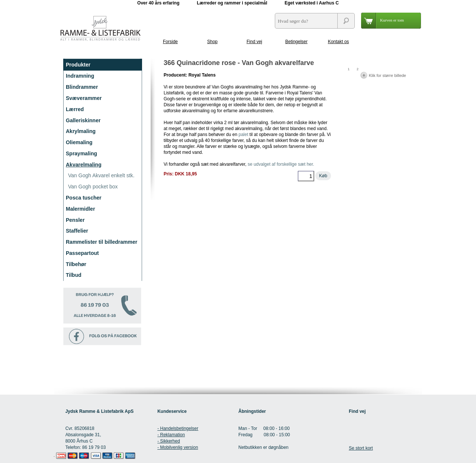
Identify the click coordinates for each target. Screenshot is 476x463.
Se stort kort (361, 448)
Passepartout (82, 253)
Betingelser (296, 42)
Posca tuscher (84, 198)
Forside (170, 42)
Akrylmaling (81, 131)
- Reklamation (171, 435)
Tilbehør (76, 264)
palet (243, 135)
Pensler (75, 220)
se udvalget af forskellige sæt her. (281, 164)
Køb (323, 176)
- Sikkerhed (169, 441)
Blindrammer (82, 87)
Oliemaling (79, 142)
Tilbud (74, 275)
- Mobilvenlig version (178, 447)
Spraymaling (81, 153)
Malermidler (81, 209)
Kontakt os (339, 42)
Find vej (254, 42)
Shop (212, 42)
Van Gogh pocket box (93, 187)
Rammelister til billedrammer (102, 242)
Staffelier (77, 231)
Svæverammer (84, 98)
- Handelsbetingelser (178, 428)
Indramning (80, 76)
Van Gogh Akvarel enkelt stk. (101, 175)
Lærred (75, 109)
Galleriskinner (83, 120)
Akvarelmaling (84, 165)
